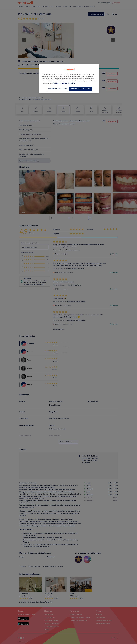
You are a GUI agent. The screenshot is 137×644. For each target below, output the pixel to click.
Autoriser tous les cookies (80, 89)
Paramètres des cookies (57, 89)
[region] (69, 79)
